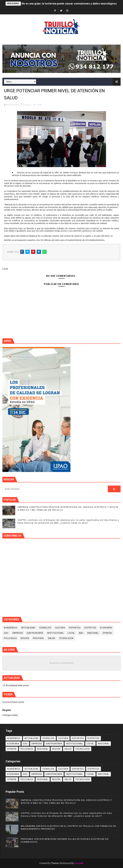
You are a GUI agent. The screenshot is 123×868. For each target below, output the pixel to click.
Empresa (18, 633)
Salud (52, 638)
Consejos (45, 628)
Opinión (107, 633)
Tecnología (66, 638)
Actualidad (28, 628)
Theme (55, 863)
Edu (6, 633)
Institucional (55, 633)
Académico (11, 628)
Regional (39, 638)
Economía (106, 628)
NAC (81, 633)
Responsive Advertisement (61, 663)
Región (25, 638)
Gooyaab (79, 863)
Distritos (90, 628)
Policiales (10, 638)
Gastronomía (35, 633)
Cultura (60, 628)
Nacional (93, 633)
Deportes (75, 628)
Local (39, 105)
